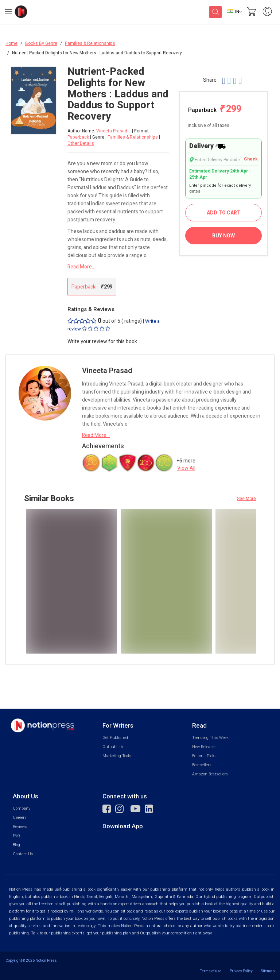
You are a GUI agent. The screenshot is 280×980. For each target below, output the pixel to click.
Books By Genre (41, 43)
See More (246, 499)
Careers (20, 818)
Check (251, 159)
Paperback (215, 109)
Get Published (115, 738)
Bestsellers (202, 765)
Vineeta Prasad (112, 131)
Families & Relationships (90, 43)
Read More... (81, 267)
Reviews (20, 827)
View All (186, 468)
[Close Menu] (49, 77)
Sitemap (268, 971)
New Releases (204, 747)
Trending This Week (210, 738)
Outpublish (113, 747)
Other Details (81, 143)
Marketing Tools (117, 756)
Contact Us (23, 854)
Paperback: (92, 287)
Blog (16, 845)
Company (22, 808)
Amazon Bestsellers (210, 774)
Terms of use (211, 971)
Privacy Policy (241, 971)
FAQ (16, 836)
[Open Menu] (8, 13)
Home (11, 43)
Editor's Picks (204, 756)
